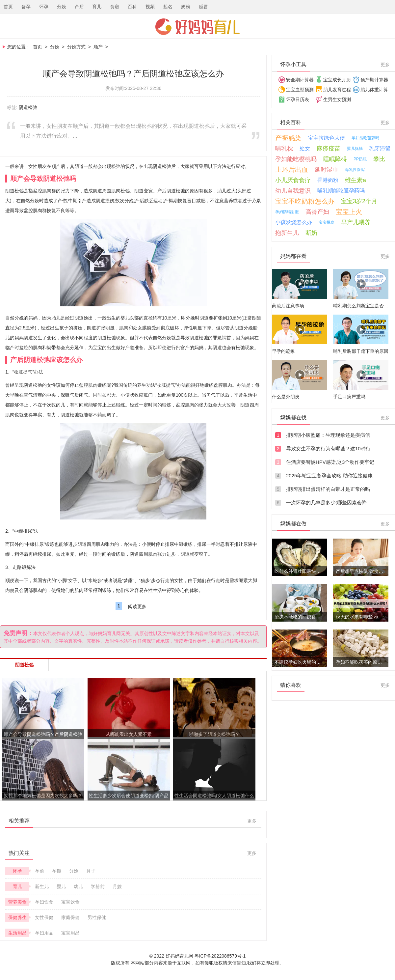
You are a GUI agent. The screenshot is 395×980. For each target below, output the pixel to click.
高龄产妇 (317, 212)
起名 (168, 7)
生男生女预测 (337, 99)
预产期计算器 (374, 80)
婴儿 (61, 886)
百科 (132, 7)
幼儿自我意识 (293, 191)
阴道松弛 (28, 107)
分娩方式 (76, 47)
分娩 (62, 7)
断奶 (311, 233)
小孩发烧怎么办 (294, 222)
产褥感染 (288, 138)
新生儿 (42, 886)
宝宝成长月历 (337, 80)
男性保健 (97, 917)
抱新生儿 (287, 233)
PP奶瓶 (360, 159)
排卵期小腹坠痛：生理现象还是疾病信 (328, 435)
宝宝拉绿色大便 (327, 138)
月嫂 (117, 886)
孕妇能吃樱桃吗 (296, 159)
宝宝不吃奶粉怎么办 (305, 201)
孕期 (57, 871)
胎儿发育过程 (337, 90)
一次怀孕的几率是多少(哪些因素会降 (326, 503)
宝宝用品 (70, 933)
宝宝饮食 (70, 902)
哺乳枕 (284, 149)
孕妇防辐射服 (287, 212)
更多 (252, 821)
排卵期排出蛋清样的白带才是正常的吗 (328, 489)
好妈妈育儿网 (197, 27)
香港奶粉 (328, 180)
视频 (150, 7)
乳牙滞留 (380, 148)
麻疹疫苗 (329, 149)
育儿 (97, 7)
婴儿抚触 (355, 149)
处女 (305, 148)
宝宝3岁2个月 (359, 201)
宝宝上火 (349, 212)
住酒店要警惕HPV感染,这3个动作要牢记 (330, 462)
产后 (79, 7)
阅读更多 (137, 606)
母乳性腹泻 (355, 170)
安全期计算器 (300, 80)
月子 (91, 871)
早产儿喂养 (356, 222)
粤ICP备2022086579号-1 (220, 956)
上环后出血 (292, 170)
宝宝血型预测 (300, 90)
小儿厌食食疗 (293, 180)
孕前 (39, 871)
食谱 (115, 7)
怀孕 (44, 7)
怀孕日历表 (298, 99)
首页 (8, 7)
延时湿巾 (327, 170)
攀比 (379, 159)
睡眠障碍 (335, 159)
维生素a (355, 180)
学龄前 (98, 886)
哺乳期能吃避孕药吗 (341, 191)
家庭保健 (70, 917)
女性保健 (44, 917)
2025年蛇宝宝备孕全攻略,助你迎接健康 (329, 476)
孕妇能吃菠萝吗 (365, 138)
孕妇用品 (44, 933)
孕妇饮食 (44, 902)
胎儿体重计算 (374, 90)
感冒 (203, 7)
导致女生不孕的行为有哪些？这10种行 (328, 448)
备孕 (26, 7)
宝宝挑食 (327, 222)
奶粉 (186, 7)
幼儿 (78, 886)
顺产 (98, 47)
